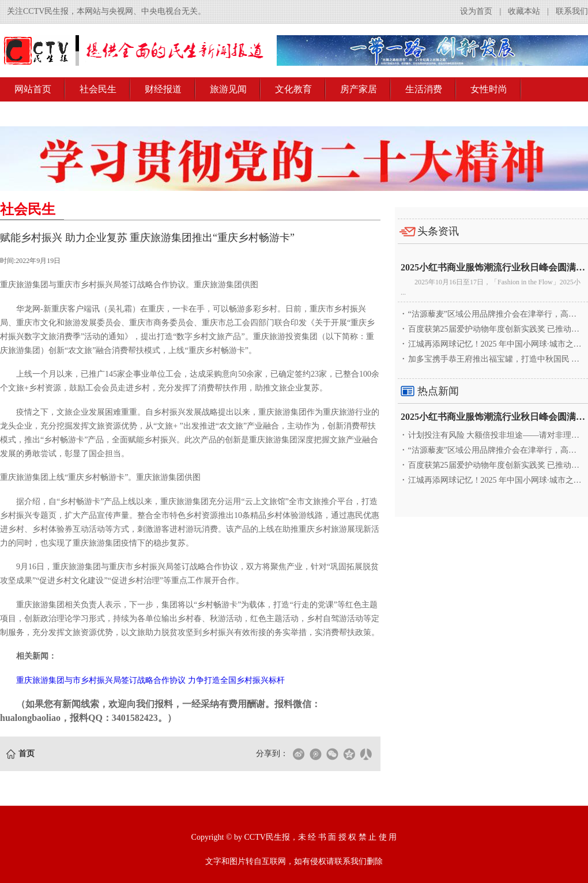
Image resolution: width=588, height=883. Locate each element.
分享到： (272, 754)
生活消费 (424, 89)
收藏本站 (524, 11)
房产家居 (359, 89)
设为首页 (476, 11)
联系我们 (572, 11)
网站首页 (33, 89)
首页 (27, 754)
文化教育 (293, 89)
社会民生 (98, 89)
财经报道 (163, 89)
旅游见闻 (228, 89)
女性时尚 (489, 89)
